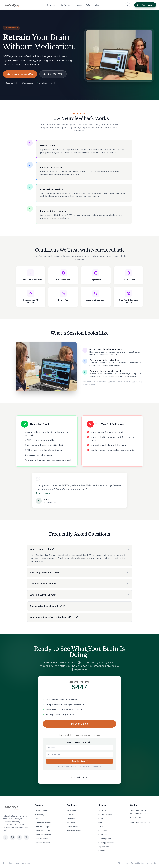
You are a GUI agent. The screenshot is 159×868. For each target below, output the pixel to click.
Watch (88, 5)
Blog (97, 5)
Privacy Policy (123, 863)
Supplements (104, 847)
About (79, 5)
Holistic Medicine (105, 815)
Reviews (102, 819)
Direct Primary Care (43, 831)
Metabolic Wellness (43, 823)
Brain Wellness (73, 827)
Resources (103, 831)
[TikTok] (19, 837)
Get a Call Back (80, 761)
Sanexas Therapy (42, 827)
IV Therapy (39, 815)
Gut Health (71, 823)
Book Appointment (145, 5)
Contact (102, 851)
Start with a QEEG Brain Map (20, 74)
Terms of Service (137, 863)
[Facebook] (5, 837)
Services (52, 5)
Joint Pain (71, 815)
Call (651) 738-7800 (53, 74)
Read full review (43, 493)
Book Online (79, 724)
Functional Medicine (43, 835)
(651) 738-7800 (82, 777)
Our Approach (67, 5)
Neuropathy (71, 811)
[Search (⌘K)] (128, 5)
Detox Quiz (103, 835)
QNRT (37, 819)
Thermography (105, 839)
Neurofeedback (41, 811)
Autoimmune (72, 819)
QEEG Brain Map (41, 839)
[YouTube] (26, 837)
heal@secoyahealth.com (140, 822)
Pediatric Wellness (42, 843)
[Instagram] (12, 837)
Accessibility (151, 863)
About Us (102, 811)
